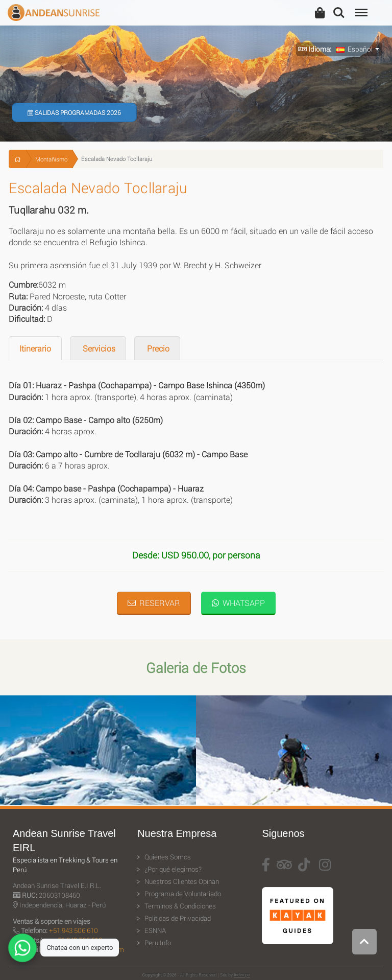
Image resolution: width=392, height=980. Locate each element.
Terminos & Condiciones (180, 906)
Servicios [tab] (98, 348)
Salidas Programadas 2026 (74, 112)
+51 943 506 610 (73, 930)
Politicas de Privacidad (178, 918)
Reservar (154, 603)
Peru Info (158, 943)
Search (339, 13)
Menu (360, 7)
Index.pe (242, 975)
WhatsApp (238, 603)
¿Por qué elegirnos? (173, 869)
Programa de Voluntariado (183, 894)
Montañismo (51, 159)
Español (354, 49)
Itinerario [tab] (35, 348)
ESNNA (155, 930)
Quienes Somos (168, 857)
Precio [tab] (157, 348)
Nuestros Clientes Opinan (182, 881)
